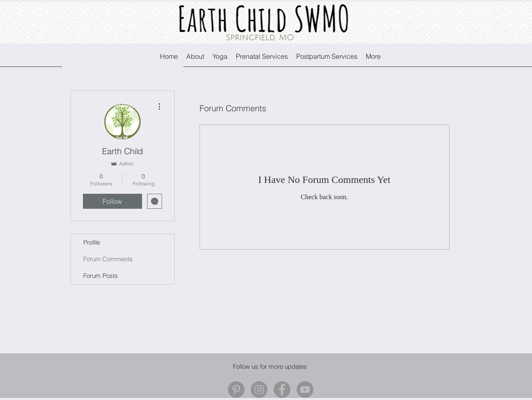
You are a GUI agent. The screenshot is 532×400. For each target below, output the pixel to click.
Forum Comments (108, 259)
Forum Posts (101, 276)
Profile (92, 242)
